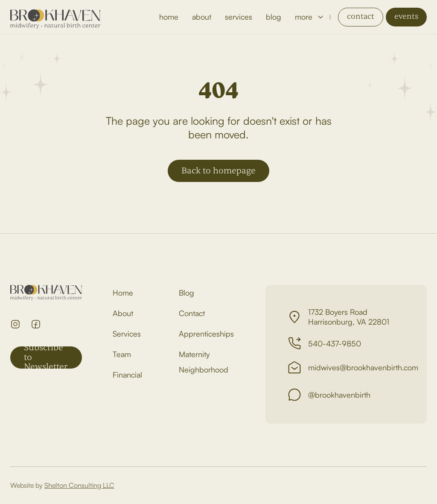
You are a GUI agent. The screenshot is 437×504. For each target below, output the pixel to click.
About (123, 313)
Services (127, 334)
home (169, 17)
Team (122, 354)
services (239, 17)
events (406, 16)
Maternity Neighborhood (204, 362)
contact (361, 16)
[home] (55, 17)
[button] (309, 17)
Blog (186, 293)
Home (123, 293)
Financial (127, 375)
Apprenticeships (206, 334)
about (202, 17)
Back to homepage (218, 171)
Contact (192, 313)
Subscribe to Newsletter (46, 357)
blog (274, 17)
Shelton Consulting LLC (79, 485)
